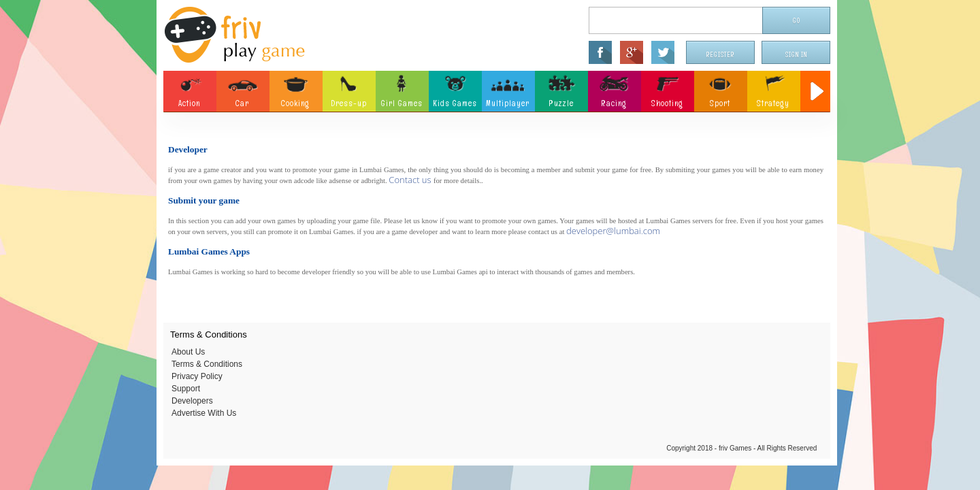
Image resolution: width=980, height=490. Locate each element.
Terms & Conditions (207, 364)
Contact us (411, 180)
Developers (192, 401)
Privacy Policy (197, 376)
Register (721, 55)
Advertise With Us (204, 413)
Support (186, 389)
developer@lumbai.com (613, 231)
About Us (188, 352)
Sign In (796, 55)
